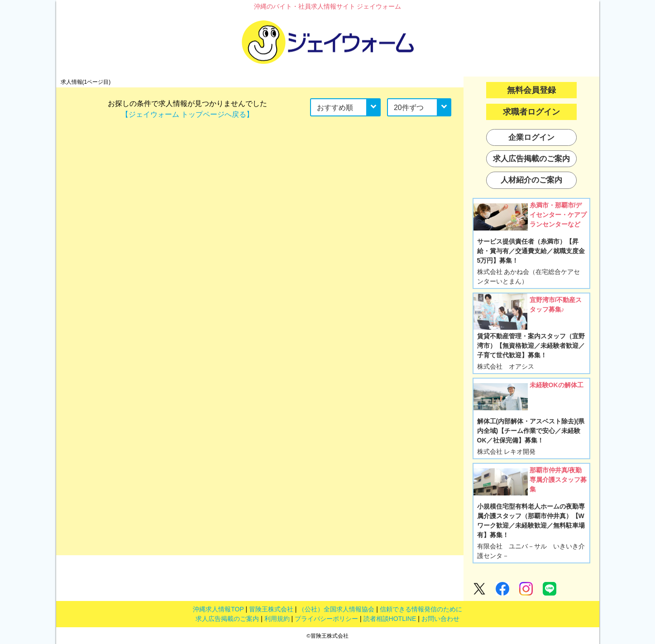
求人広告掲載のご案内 (227, 619)
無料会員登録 (531, 90)
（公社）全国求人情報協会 (336, 609)
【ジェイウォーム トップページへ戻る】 (187, 114)
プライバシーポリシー (326, 619)
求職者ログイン (531, 112)
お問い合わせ (440, 619)
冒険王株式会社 (271, 609)
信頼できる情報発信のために (421, 609)
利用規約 (277, 619)
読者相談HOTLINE (390, 619)
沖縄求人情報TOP (218, 609)
